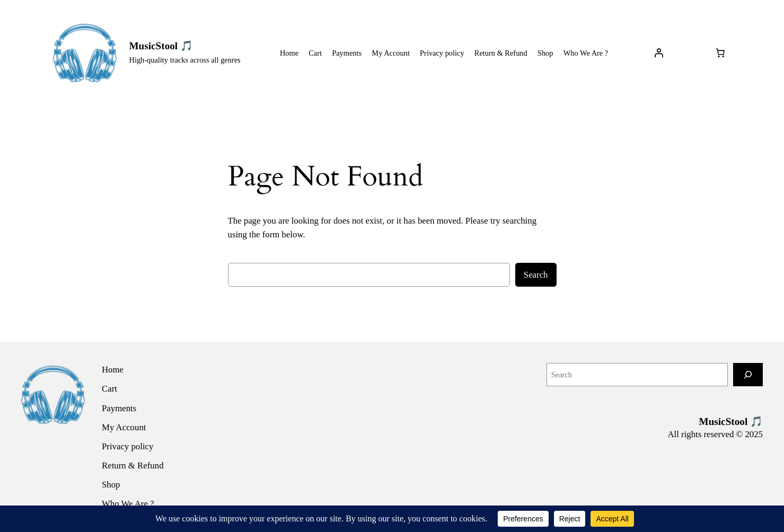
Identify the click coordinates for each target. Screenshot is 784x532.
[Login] (658, 53)
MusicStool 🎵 (161, 46)
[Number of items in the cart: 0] (720, 53)
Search (536, 275)
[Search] (748, 374)
